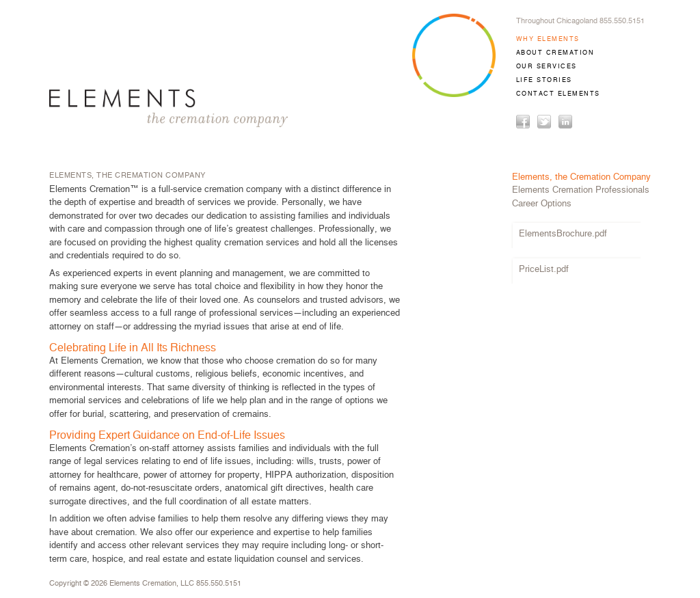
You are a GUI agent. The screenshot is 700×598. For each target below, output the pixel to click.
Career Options (542, 204)
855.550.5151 (219, 583)
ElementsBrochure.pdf (563, 234)
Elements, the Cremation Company (581, 177)
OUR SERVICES (547, 67)
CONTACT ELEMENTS (558, 94)
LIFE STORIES (544, 80)
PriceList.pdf (544, 270)
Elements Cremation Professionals (581, 190)
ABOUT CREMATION (555, 53)
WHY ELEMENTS (548, 39)
